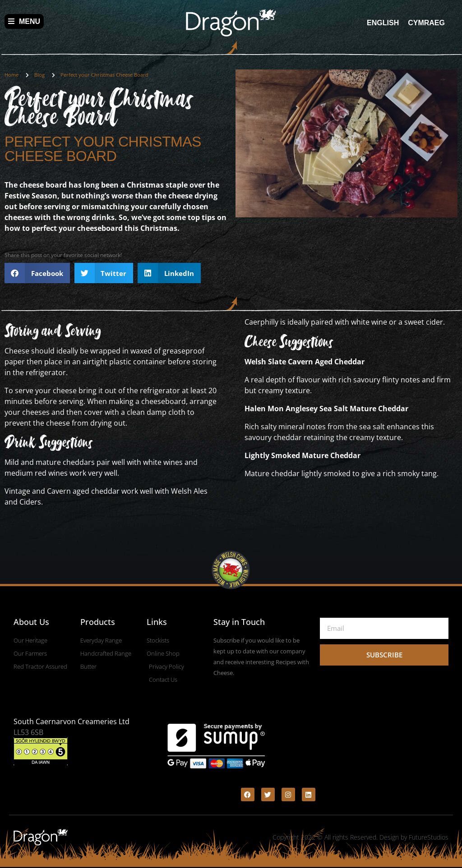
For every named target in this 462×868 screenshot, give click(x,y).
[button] (37, 273)
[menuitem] (383, 23)
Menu (24, 21)
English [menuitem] (383, 22)
